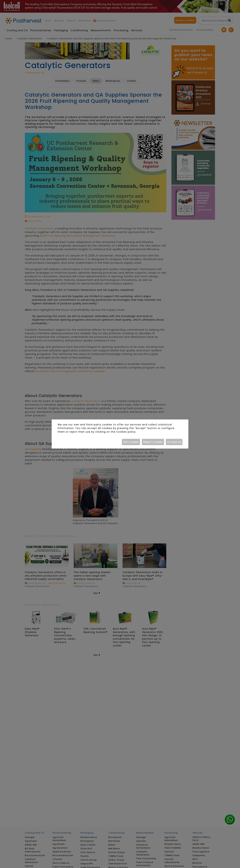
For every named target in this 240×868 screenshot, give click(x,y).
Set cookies (131, 442)
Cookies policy (126, 432)
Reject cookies (153, 442)
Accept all (174, 442)
